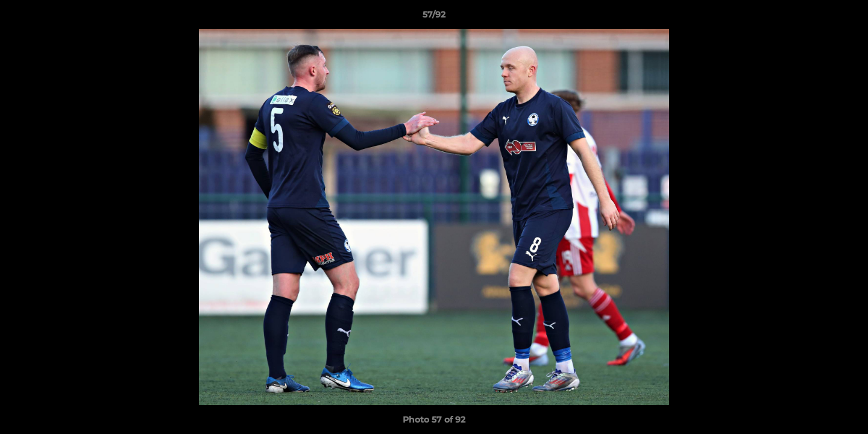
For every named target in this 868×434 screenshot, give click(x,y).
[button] (846, 17)
